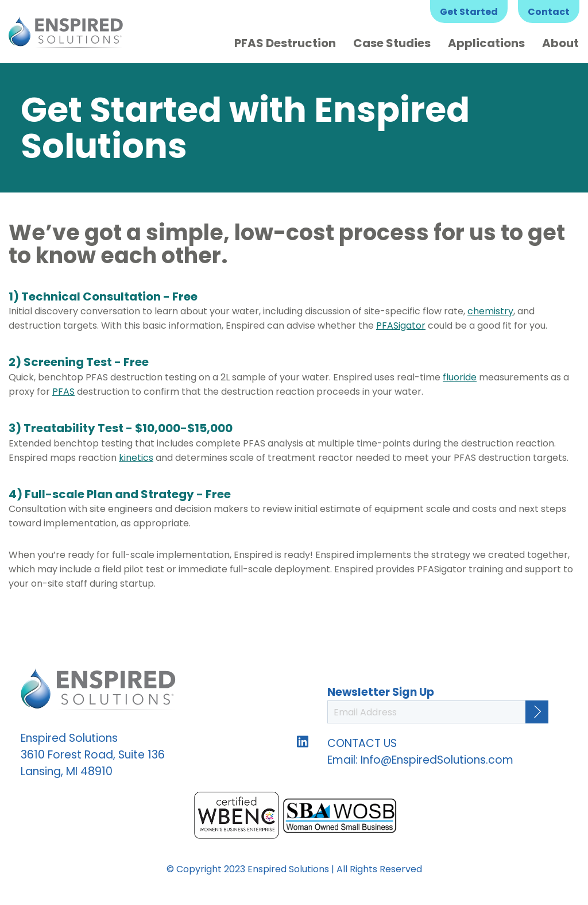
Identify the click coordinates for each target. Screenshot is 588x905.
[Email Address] (438, 712)
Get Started (469, 12)
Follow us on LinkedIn (303, 741)
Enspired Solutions (66, 32)
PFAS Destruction (285, 43)
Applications (486, 43)
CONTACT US (362, 743)
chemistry (490, 311)
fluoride (460, 377)
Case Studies (392, 43)
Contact (549, 12)
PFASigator (401, 326)
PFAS (63, 392)
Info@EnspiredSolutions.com (437, 760)
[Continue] (537, 712)
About (560, 43)
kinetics (136, 458)
